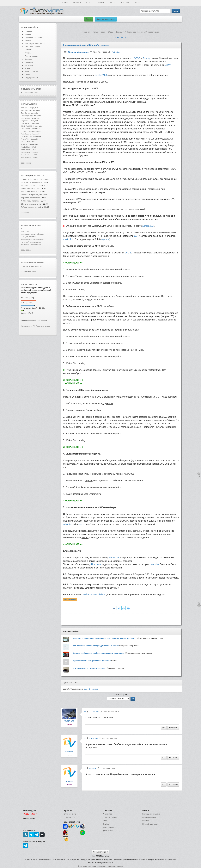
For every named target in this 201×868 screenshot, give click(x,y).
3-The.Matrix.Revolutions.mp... (32, 266)
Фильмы (28, 59)
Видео (113, 3)
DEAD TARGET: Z (27, 126)
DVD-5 (128, 253)
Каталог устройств (110, 817)
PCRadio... (25, 144)
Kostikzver (69, 751)
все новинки (26, 163)
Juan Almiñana (26, 155)
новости (39, 176)
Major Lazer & (26, 134)
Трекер (89, 3)
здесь (81, 524)
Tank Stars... (25, 113)
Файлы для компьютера (35, 44)
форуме (36, 225)
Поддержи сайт (31, 78)
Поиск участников (110, 827)
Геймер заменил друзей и (32, 207)
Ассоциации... (26, 229)
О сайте (106, 824)
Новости (77, 3)
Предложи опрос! (43, 326)
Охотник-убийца (27, 116)
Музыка (28, 53)
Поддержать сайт (31, 89)
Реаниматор (107, 814)
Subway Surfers (27, 131)
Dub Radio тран (27, 137)
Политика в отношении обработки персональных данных (100, 866)
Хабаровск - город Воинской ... (32, 245)
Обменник (125, 3)
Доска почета (108, 831)
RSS (126, 37)
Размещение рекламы (151, 814)
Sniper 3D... (25, 121)
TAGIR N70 (69, 721)
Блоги (105, 821)
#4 (85, 712)
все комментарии (28, 272)
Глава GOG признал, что (32, 195)
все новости (26, 213)
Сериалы (29, 62)
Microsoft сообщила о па (31, 185)
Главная (64, 3)
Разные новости (32, 56)
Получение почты (70, 814)
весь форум (26, 250)
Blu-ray (147, 58)
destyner (69, 781)
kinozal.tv (154, 564)
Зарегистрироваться (106, 19)
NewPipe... (25, 108)
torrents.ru (114, 558)
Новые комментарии (33, 263)
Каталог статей (31, 71)
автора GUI (148, 226)
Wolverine (116, 52)
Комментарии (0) (28, 326)
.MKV (168, 65)
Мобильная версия (100, 852)
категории (119, 37)
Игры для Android (32, 47)
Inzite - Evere (26, 152)
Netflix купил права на (30, 201)
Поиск (27, 74)
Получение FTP (69, 817)
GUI (136, 236)
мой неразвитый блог (94, 595)
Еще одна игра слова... (29, 237)
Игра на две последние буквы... (32, 234)
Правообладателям (150, 824)
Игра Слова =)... (27, 232)
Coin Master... (26, 123)
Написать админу (149, 817)
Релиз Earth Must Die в (31, 189)
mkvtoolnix (68, 239)
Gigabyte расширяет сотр (32, 182)
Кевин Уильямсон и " (30, 192)
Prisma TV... (25, 139)
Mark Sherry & (26, 158)
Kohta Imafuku (26, 150)
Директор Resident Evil (31, 198)
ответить (173, 728)
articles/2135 (101, 75)
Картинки (29, 65)
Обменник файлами (33, 37)
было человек (91, 689)
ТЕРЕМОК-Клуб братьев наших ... (33, 239)
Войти (89, 19)
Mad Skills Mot (26, 110)
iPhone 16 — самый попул (32, 179)
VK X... (23, 142)
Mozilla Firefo (26, 147)
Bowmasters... (26, 118)
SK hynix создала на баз (31, 204)
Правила (146, 821)
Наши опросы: (29, 284)
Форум (137, 3)
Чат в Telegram (70, 599)
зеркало (105, 239)
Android (101, 3)
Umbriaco (96, 564)
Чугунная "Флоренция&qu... (31, 242)
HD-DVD (136, 58)
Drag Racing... (26, 129)
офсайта (68, 524)
